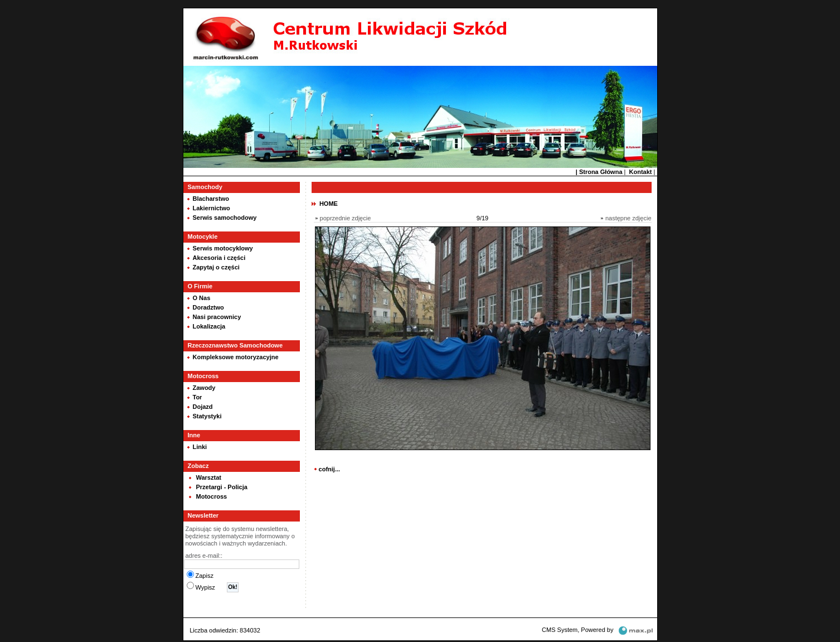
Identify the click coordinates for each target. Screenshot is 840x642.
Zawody (204, 387)
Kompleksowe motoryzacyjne (236, 356)
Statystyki (207, 415)
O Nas (202, 297)
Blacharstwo (211, 197)
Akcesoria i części (219, 257)
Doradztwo (208, 306)
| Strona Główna (599, 171)
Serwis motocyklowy (223, 247)
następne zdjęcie (628, 217)
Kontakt (641, 171)
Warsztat (209, 476)
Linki (200, 446)
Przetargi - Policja (222, 486)
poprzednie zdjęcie (346, 217)
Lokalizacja (209, 325)
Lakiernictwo (212, 207)
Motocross (212, 495)
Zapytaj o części (216, 266)
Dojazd (203, 406)
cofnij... (330, 468)
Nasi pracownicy (217, 316)
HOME (329, 202)
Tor (198, 396)
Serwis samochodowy (225, 216)
